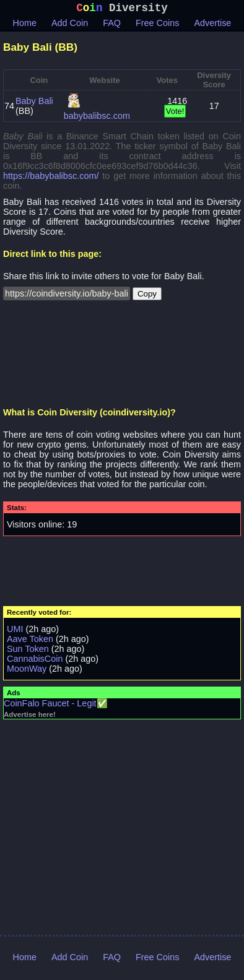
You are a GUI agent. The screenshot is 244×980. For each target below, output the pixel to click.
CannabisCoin (35, 661)
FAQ (112, 25)
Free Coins (157, 25)
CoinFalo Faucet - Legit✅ (56, 706)
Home (25, 25)
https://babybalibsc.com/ (51, 178)
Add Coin (70, 25)
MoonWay (27, 671)
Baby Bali (34, 103)
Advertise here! (30, 717)
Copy (147, 296)
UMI (15, 631)
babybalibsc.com (97, 118)
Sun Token (28, 651)
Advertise (212, 25)
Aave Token (30, 641)
